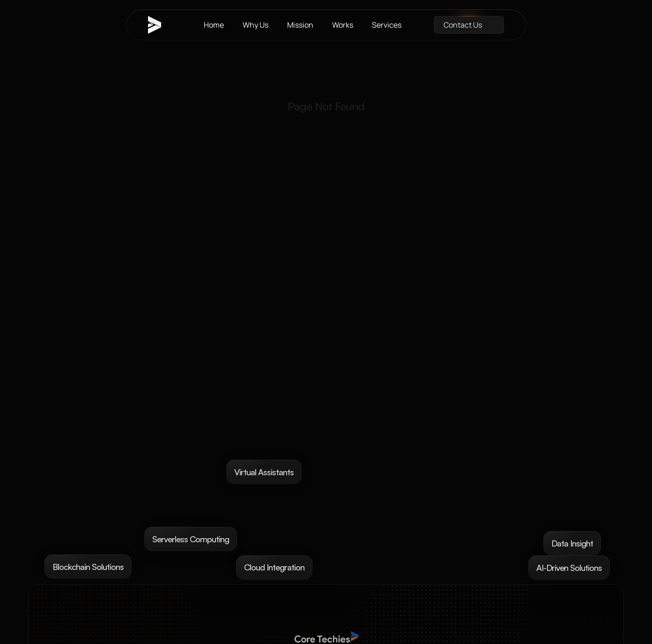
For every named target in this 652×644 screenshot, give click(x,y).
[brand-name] (160, 25)
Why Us (256, 25)
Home (214, 25)
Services (387, 25)
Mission (300, 25)
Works (343, 25)
